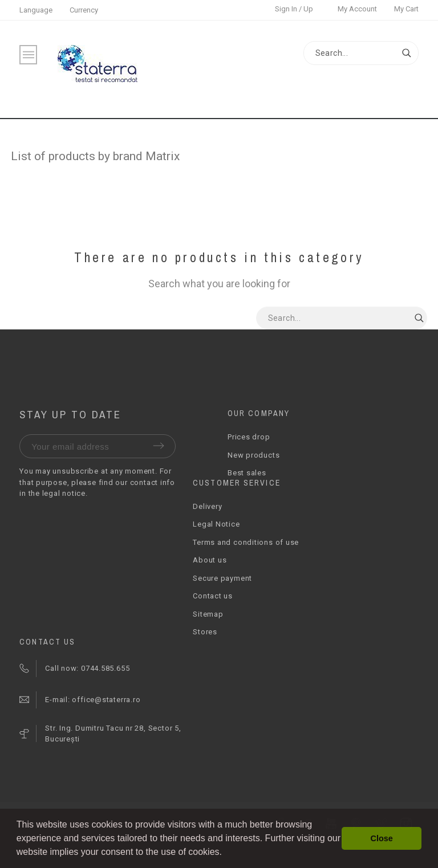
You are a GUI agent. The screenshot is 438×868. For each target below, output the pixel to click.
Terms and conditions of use (246, 542)
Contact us (213, 596)
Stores (205, 632)
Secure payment (222, 578)
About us (210, 560)
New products (254, 455)
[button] (226, 853)
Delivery (207, 506)
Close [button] (382, 838)
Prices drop (249, 437)
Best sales (247, 473)
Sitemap (208, 614)
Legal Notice (216, 524)
